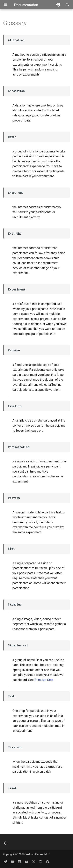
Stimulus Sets (44, 680)
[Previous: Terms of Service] (6, 843)
